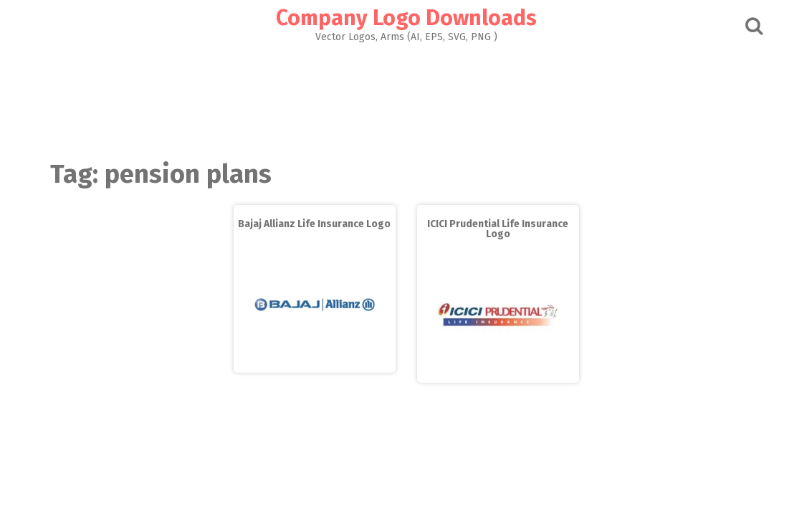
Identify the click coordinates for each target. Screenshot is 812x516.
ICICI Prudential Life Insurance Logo (498, 229)
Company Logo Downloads (406, 18)
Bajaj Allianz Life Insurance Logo (314, 224)
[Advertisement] (406, 97)
